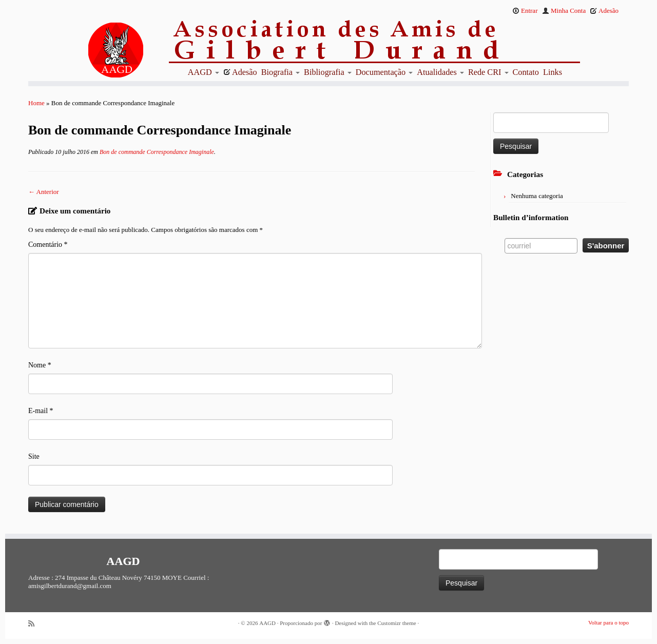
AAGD (204, 72)
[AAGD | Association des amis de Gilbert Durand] (98, 50)
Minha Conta (564, 11)
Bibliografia (328, 72)
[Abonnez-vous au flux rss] (35, 624)
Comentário (48, 245)
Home (36, 103)
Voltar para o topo (608, 622)
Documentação (384, 72)
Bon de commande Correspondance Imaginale (156, 152)
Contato (526, 72)
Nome (40, 365)
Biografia (281, 72)
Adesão (604, 11)
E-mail (41, 411)
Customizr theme (397, 623)
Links (553, 72)
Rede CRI (488, 72)
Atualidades (440, 72)
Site (34, 456)
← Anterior (44, 192)
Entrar (525, 11)
